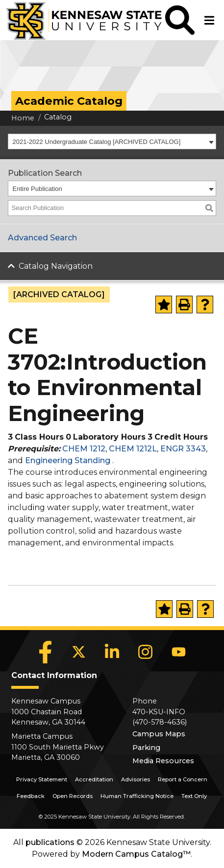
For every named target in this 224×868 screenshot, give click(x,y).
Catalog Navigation (56, 266)
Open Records (73, 796)
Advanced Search (42, 238)
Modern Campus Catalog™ (136, 854)
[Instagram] (145, 652)
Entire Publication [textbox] (37, 189)
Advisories (136, 779)
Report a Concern (183, 779)
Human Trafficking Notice (137, 796)
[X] (78, 652)
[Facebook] (45, 652)
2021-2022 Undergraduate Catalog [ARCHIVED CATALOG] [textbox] (97, 142)
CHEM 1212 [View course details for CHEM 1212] (84, 449)
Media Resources (163, 761)
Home (23, 118)
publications (50, 842)
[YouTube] (178, 652)
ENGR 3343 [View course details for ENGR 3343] (183, 449)
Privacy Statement (42, 779)
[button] (180, 20)
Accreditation (94, 779)
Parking (146, 748)
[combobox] (112, 141)
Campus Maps (159, 734)
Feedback (31, 796)
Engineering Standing (68, 460)
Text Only (194, 796)
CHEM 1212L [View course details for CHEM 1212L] (133, 449)
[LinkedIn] (112, 652)
